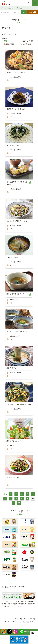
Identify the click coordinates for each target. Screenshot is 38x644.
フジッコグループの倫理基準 (12, 619)
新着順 (6, 41)
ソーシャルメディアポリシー (26, 622)
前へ (5, 494)
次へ (25, 503)
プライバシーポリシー (10, 622)
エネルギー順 (27, 41)
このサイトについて (28, 619)
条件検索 (32, 12)
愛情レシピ (11, 8)
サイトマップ (19, 625)
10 (27, 498)
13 (19, 503)
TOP (5, 8)
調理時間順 (9, 44)
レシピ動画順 (26, 44)
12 (13, 503)
